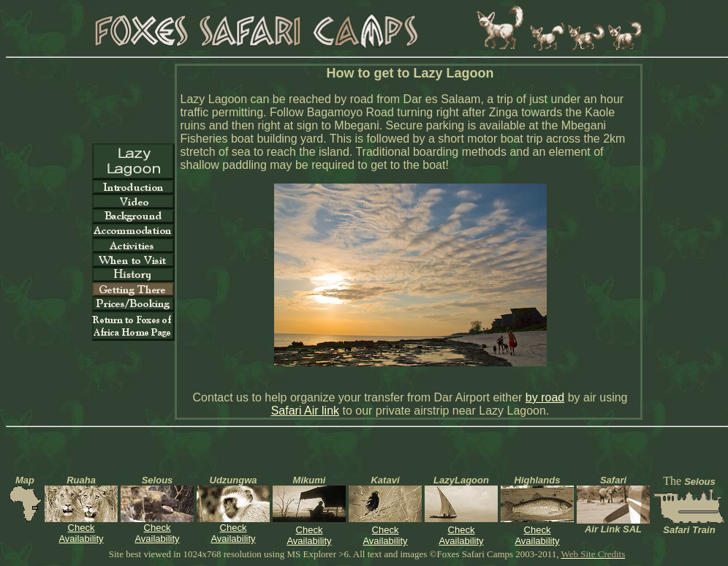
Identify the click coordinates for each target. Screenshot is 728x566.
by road (545, 397)
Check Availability (81, 533)
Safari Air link (305, 411)
